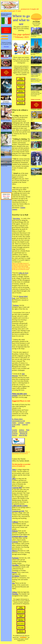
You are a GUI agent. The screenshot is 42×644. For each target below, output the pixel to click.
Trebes (14, 423)
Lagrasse (21, 423)
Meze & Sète (23, 435)
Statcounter (6, 47)
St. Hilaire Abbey (17, 419)
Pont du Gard (23, 432)
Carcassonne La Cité (18, 421)
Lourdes (15, 430)
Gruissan (15, 433)
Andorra (22, 430)
